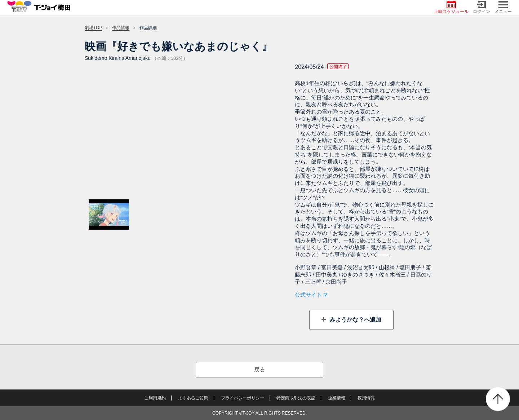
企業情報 (337, 398)
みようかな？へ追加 (354, 320)
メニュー (503, 7)
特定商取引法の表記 (296, 398)
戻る (259, 369)
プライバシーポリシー (243, 398)
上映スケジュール (451, 7)
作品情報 (121, 28)
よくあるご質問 (193, 398)
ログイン (482, 7)
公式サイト (308, 295)
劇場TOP (93, 28)
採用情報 (366, 398)
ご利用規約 (155, 398)
